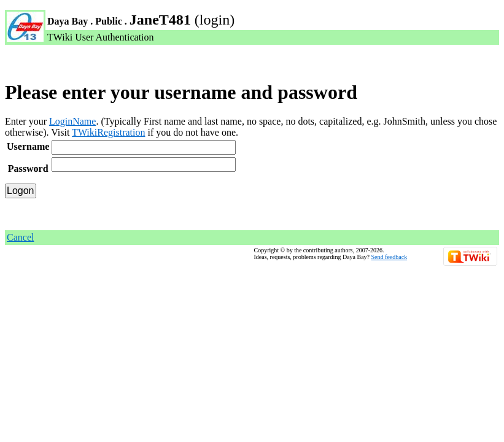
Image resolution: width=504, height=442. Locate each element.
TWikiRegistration (108, 132)
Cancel (20, 237)
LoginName (72, 121)
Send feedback (390, 257)
